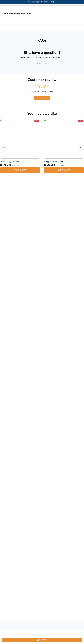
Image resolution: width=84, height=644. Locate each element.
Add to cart (42, 640)
